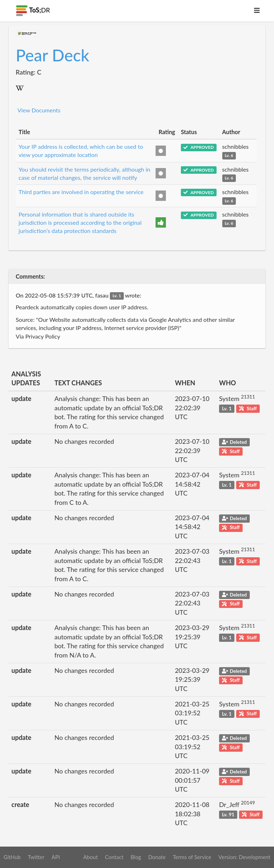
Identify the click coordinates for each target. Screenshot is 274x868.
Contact (114, 857)
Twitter (36, 857)
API (55, 857)
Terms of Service (192, 857)
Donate (157, 857)
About (90, 857)
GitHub (12, 857)
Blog (136, 857)
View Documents (39, 110)
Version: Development (244, 857)
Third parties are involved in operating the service (81, 192)
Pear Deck (52, 55)
